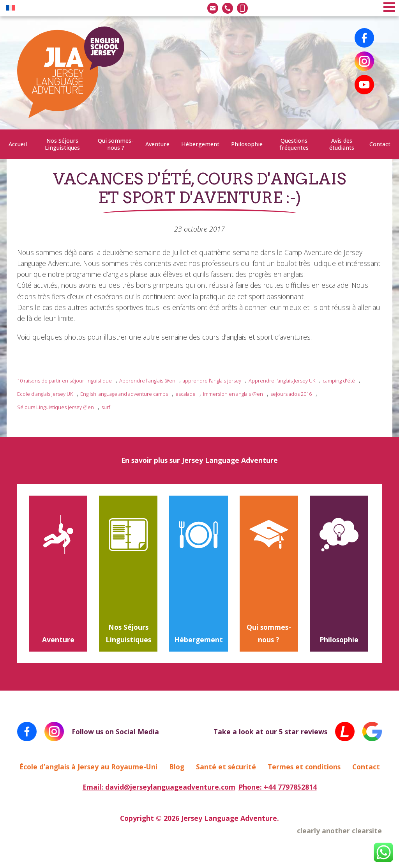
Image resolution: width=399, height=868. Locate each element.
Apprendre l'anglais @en (147, 381)
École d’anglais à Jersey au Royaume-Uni (88, 767)
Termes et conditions (304, 767)
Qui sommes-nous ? (116, 144)
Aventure (157, 144)
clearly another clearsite (339, 831)
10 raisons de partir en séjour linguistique (64, 381)
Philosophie (247, 144)
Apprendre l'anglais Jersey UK (282, 381)
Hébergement (200, 144)
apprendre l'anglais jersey (212, 381)
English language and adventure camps (124, 394)
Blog (177, 767)
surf (106, 407)
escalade (185, 394)
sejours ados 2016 (291, 394)
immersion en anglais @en (233, 394)
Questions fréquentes (294, 144)
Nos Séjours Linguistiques (62, 144)
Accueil (18, 144)
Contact (380, 144)
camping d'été (339, 381)
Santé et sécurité (226, 767)
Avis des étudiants (342, 144)
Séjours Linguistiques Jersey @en (56, 407)
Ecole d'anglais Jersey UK (45, 394)
